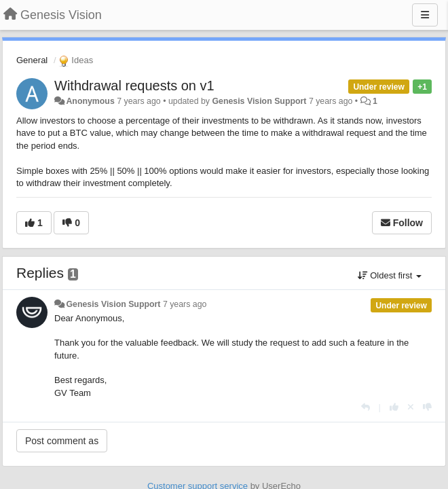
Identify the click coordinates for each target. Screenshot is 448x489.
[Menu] (425, 15)
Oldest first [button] (390, 275)
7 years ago (185, 304)
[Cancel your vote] (411, 407)
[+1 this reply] (394, 407)
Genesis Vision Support (259, 101)
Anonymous (90, 101)
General (32, 60)
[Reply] (366, 407)
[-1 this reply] (427, 407)
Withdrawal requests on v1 (134, 86)
